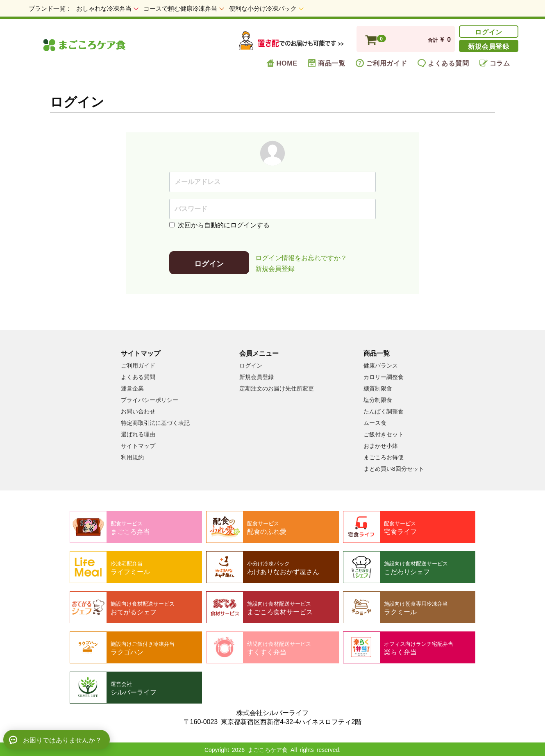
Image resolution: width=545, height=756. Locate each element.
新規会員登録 (489, 45)
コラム (495, 63)
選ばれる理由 (138, 434)
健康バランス (381, 365)
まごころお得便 (384, 456)
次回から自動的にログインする (219, 224)
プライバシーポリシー (150, 399)
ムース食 (375, 422)
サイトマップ (138, 445)
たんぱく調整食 (384, 411)
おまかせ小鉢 (381, 445)
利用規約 (132, 456)
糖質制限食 (378, 388)
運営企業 (132, 388)
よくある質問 (443, 63)
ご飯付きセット (384, 434)
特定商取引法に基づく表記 (155, 422)
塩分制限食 (378, 399)
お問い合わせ (138, 411)
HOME (282, 63)
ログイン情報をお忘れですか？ (301, 257)
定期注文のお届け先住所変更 (277, 388)
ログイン (489, 31)
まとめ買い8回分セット (394, 468)
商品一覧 (327, 63)
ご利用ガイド (381, 63)
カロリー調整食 (384, 376)
